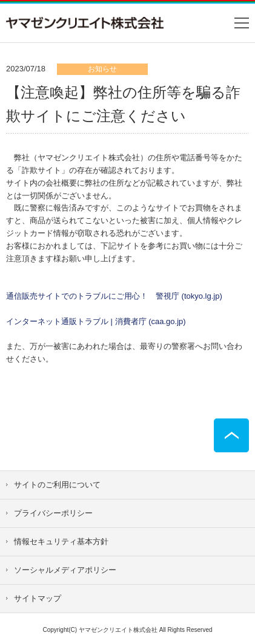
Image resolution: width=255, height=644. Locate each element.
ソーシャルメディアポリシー (65, 570)
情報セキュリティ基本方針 (61, 542)
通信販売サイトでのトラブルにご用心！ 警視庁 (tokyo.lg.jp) (114, 296)
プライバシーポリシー (53, 513)
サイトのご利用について (57, 485)
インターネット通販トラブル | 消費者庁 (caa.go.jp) (96, 321)
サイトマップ (38, 598)
